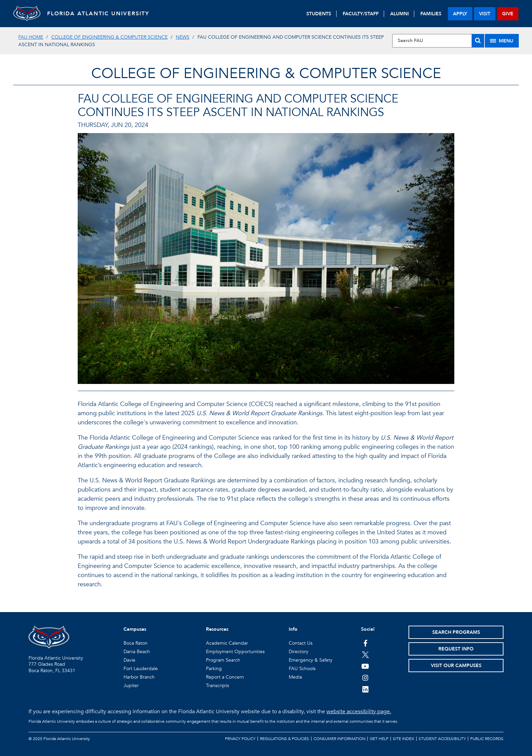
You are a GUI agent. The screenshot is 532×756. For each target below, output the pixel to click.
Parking (214, 669)
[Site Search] (438, 41)
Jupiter (131, 686)
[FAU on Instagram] (365, 678)
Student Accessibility (442, 739)
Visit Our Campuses (456, 666)
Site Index (404, 739)
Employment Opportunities (235, 652)
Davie (129, 660)
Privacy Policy (240, 739)
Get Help (379, 739)
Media (295, 677)
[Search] (478, 41)
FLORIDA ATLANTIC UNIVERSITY (98, 14)
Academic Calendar (227, 643)
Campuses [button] (135, 629)
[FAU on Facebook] (365, 643)
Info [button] (293, 629)
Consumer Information (339, 739)
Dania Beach (137, 652)
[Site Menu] (502, 41)
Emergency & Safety (311, 660)
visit (485, 14)
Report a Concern (225, 677)
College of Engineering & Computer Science (109, 37)
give (508, 14)
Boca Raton (136, 643)
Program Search (223, 660)
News (183, 37)
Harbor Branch (139, 677)
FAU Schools (302, 669)
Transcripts (217, 686)
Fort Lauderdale (141, 669)
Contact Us (301, 643)
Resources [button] (217, 629)
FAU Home (31, 37)
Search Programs (456, 632)
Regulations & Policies (284, 739)
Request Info (456, 649)
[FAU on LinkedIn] (365, 689)
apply (460, 14)
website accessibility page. (359, 712)
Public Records (487, 739)
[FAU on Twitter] (365, 654)
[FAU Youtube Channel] (365, 666)
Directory (299, 652)
